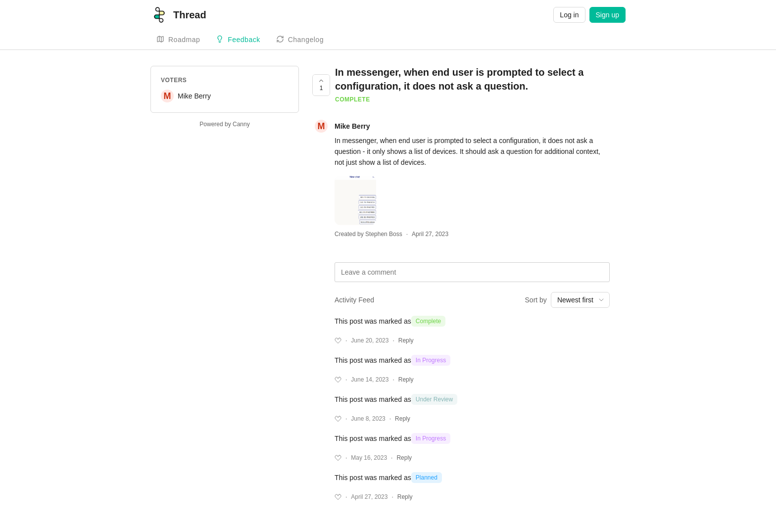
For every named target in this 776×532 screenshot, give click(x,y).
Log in (569, 15)
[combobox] (580, 300)
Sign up (607, 15)
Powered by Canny (224, 124)
